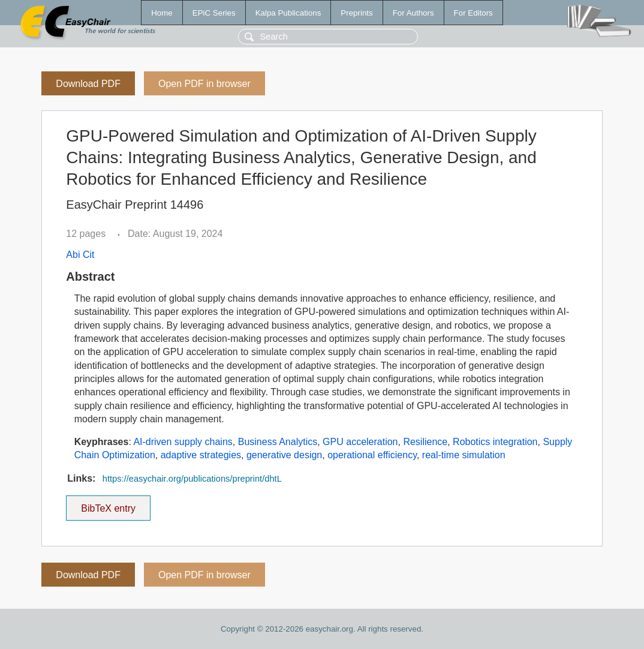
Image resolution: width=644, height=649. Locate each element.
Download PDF (88, 84)
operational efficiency (372, 455)
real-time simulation (464, 455)
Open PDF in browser (204, 84)
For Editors (473, 13)
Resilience (425, 442)
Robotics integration (495, 442)
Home (162, 13)
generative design (284, 455)
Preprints (356, 13)
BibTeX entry (109, 504)
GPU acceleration (360, 442)
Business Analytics (278, 442)
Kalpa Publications (288, 13)
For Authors (413, 13)
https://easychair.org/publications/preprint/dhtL (192, 479)
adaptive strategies (201, 455)
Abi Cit (80, 255)
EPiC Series (214, 13)
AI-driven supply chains (183, 442)
